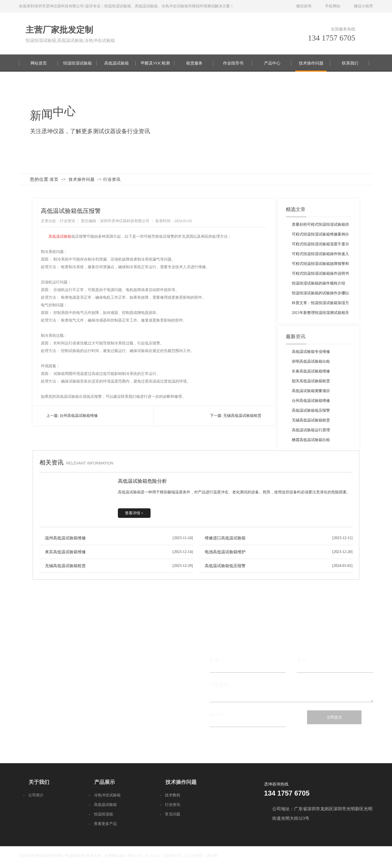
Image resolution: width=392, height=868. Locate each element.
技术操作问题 (311, 63)
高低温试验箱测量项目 (311, 391)
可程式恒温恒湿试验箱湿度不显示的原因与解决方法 (320, 246)
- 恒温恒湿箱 (101, 814)
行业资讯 (112, 179)
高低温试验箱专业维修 (311, 352)
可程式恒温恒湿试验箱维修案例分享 (320, 236)
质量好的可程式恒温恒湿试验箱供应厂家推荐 (320, 226)
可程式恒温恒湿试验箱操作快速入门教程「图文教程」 (320, 255)
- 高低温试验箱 (103, 805)
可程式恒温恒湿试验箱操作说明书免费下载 (320, 275)
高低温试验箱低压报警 (311, 410)
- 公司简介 (33, 795)
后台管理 (194, 856)
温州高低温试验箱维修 (65, 538)
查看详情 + (134, 513)
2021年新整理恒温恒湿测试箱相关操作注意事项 (320, 314)
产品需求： (291, 690)
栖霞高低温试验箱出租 (311, 440)
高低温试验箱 (117, 63)
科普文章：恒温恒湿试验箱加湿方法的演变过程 (320, 304)
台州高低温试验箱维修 (79, 416)
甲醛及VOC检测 (155, 63)
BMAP (135, 856)
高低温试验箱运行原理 (311, 430)
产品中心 (272, 63)
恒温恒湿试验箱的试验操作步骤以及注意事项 (320, 295)
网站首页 (39, 63)
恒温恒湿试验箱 (77, 63)
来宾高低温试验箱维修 (65, 552)
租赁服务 (194, 63)
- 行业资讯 (170, 805)
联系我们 (350, 63)
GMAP (153, 856)
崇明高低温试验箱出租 (311, 361)
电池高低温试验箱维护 (225, 552)
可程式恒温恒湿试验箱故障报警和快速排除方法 (320, 265)
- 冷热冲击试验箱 (105, 795)
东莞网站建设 (115, 856)
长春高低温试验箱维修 (311, 371)
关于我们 (39, 782)
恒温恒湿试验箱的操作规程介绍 (318, 283)
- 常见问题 (170, 814)
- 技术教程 (170, 795)
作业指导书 (233, 63)
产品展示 (105, 782)
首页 (54, 179)
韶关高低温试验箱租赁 (311, 381)
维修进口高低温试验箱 (225, 538)
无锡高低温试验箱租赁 (242, 416)
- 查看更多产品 (103, 824)
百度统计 (172, 856)
